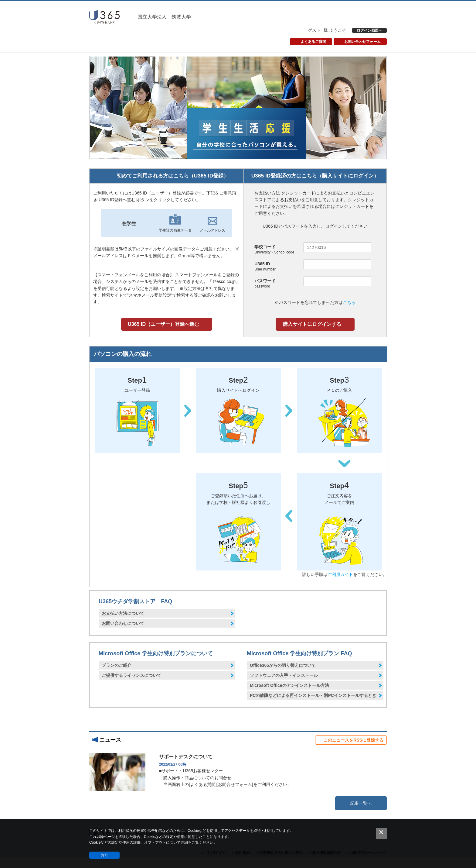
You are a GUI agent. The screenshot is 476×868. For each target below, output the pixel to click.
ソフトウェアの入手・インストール (284, 675)
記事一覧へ (361, 803)
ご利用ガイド (340, 574)
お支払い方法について (123, 613)
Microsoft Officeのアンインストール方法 (289, 685)
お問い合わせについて (123, 623)
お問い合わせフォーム (362, 42)
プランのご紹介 (117, 665)
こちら (349, 302)
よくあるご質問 (313, 42)
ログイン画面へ (369, 30)
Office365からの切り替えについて (283, 665)
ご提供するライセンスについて (131, 675)
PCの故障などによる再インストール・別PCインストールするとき (313, 695)
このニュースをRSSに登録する (354, 740)
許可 (104, 855)
